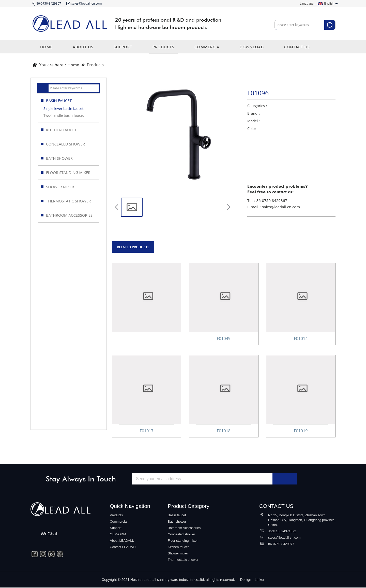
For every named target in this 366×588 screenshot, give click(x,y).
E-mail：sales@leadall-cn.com (274, 207)
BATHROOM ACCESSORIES (67, 215)
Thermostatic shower (183, 560)
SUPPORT (123, 49)
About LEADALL (122, 541)
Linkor (260, 580)
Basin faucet (177, 516)
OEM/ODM (118, 535)
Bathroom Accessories (184, 528)
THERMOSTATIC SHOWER (66, 201)
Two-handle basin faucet (64, 115)
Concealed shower (181, 535)
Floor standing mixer (183, 541)
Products (95, 65)
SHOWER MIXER (57, 187)
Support (116, 528)
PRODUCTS (163, 49)
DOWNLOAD (252, 49)
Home (73, 65)
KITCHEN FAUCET (59, 130)
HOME (46, 49)
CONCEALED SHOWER (63, 144)
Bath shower (177, 522)
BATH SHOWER (57, 158)
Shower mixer (178, 554)
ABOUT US (83, 49)
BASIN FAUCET (69, 101)
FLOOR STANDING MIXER (66, 172)
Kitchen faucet (178, 547)
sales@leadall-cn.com (284, 538)
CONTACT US (297, 49)
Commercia (118, 522)
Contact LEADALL (123, 547)
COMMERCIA (207, 49)
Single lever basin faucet (63, 108)
